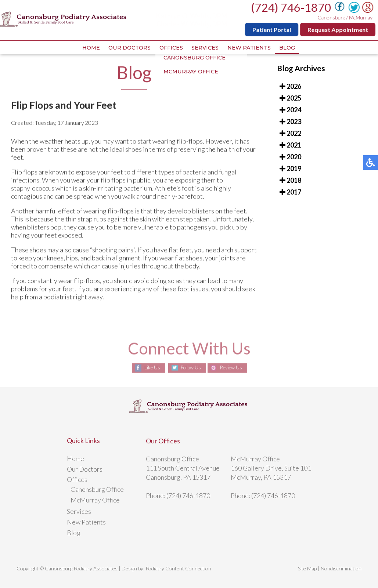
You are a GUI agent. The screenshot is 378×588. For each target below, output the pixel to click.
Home (89, 48)
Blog (289, 48)
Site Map (307, 569)
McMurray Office (95, 500)
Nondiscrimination (341, 569)
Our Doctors (128, 48)
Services (205, 48)
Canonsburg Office (97, 490)
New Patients (250, 48)
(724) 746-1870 (292, 7)
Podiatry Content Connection (178, 569)
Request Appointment (339, 30)
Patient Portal (273, 30)
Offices (170, 48)
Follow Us (189, 368)
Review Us (232, 368)
